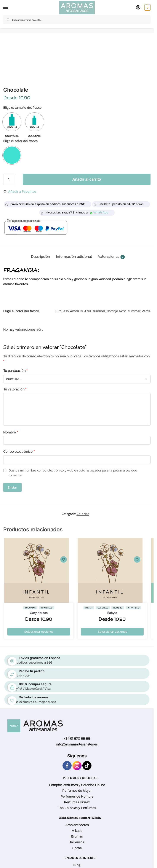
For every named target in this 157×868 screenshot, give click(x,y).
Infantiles (47, 608)
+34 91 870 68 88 (77, 739)
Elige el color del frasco (20, 141)
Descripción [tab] (40, 257)
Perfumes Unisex (77, 802)
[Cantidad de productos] (9, 179)
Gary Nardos (39, 613)
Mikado (77, 831)
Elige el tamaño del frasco (22, 108)
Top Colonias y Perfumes (77, 808)
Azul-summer (95, 311)
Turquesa (62, 311)
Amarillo (76, 311)
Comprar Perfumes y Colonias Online (77, 785)
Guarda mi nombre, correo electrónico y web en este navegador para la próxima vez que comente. (73, 473)
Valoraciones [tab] (111, 257)
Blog (77, 865)
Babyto (112, 613)
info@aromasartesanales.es (77, 744)
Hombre (118, 608)
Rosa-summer (130, 311)
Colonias (83, 514)
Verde (146, 311)
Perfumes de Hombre (77, 796)
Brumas (77, 836)
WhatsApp (99, 213)
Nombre (10, 432)
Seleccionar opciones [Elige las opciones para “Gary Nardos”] (39, 632)
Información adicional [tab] (74, 257)
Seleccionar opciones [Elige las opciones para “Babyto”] (112, 632)
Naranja (112, 311)
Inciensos (77, 842)
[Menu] (6, 8)
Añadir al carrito (87, 179)
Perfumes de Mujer (77, 791)
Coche (77, 848)
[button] (147, 8)
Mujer (89, 608)
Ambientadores (77, 825)
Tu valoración (15, 389)
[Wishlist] (64, 559)
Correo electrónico (19, 452)
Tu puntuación (15, 371)
